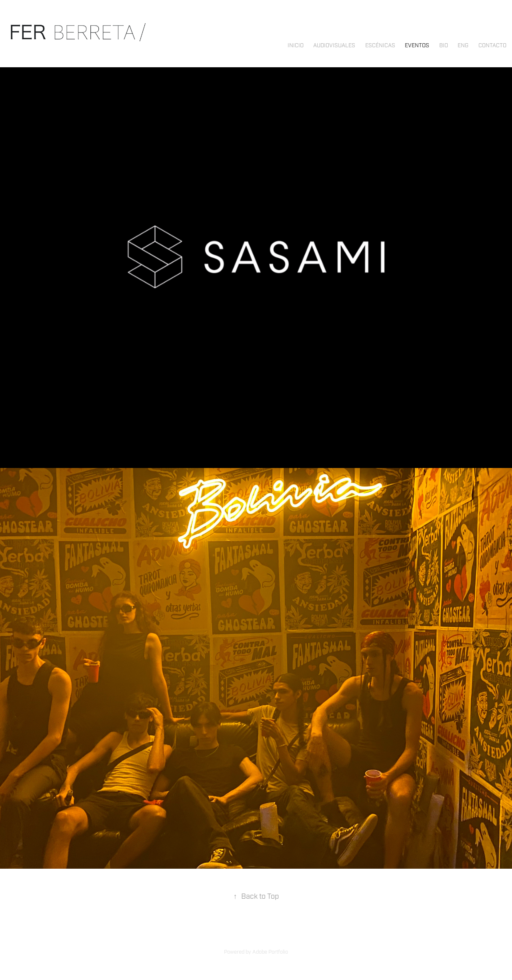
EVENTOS (417, 45)
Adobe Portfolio (270, 952)
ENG (463, 45)
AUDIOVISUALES (334, 45)
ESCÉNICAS (380, 45)
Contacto (492, 45)
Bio (444, 45)
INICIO (296, 45)
